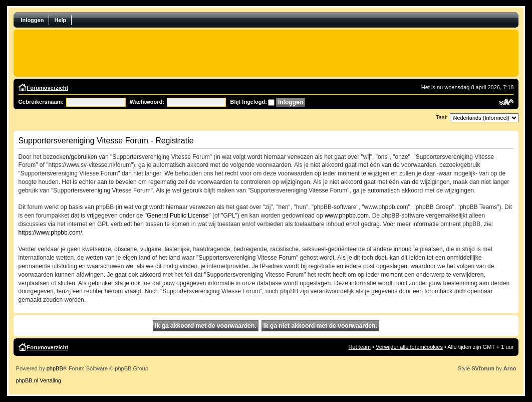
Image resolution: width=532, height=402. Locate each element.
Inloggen (33, 20)
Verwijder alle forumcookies (409, 347)
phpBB (55, 368)
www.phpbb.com (347, 216)
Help (60, 20)
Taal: (442, 117)
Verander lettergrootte (506, 102)
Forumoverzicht (48, 88)
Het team (359, 347)
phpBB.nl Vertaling (39, 380)
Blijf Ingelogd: (249, 102)
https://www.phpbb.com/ (50, 233)
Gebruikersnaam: (41, 102)
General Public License (178, 216)
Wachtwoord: (147, 102)
